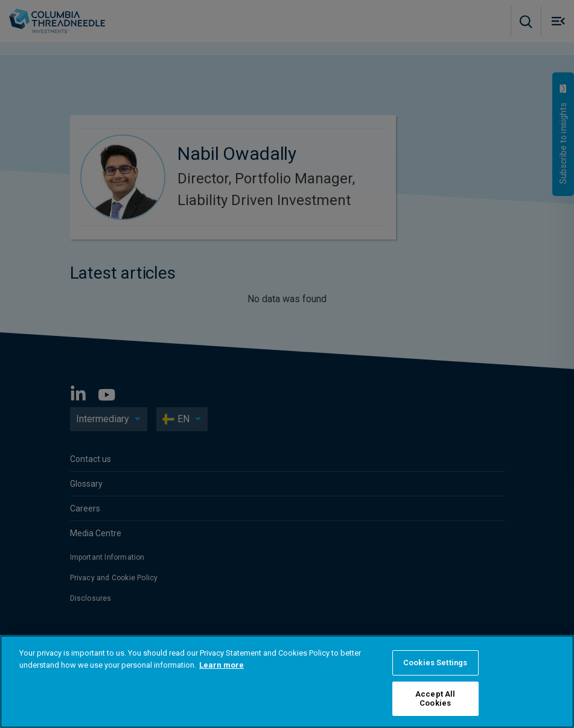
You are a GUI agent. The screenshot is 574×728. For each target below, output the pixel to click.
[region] (287, 682)
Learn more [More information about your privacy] (222, 665)
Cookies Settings (435, 663)
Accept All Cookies (435, 699)
